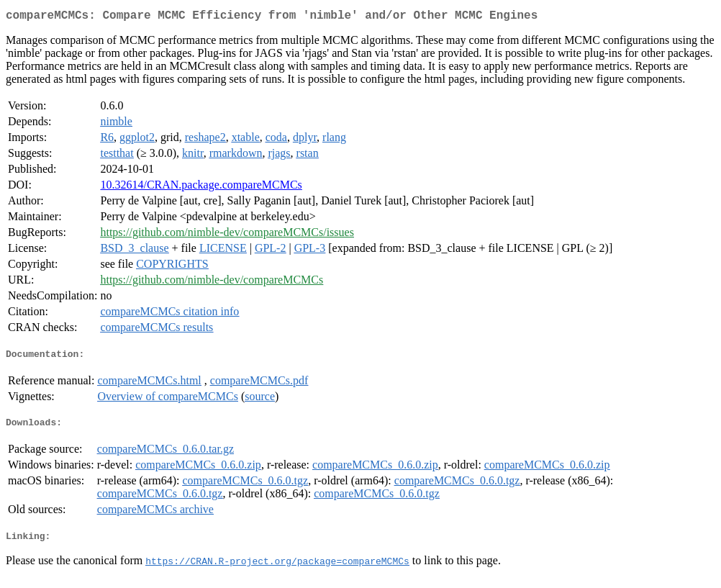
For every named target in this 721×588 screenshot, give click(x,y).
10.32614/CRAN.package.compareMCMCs (201, 187)
